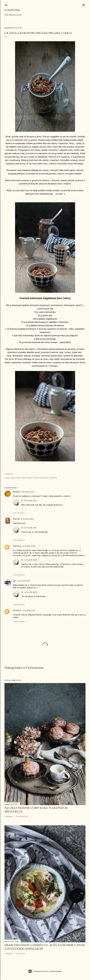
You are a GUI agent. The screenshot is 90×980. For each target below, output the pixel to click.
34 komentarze (22, 816)
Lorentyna (12, 10)
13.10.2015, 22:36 (29, 546)
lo (22, 501)
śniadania (53, 478)
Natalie (16, 492)
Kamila (16, 519)
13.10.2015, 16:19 (30, 501)
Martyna (17, 546)
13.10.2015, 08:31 (27, 519)
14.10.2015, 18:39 (31, 592)
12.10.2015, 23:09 (28, 492)
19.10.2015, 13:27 (29, 611)
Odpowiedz (19, 513)
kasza (13, 478)
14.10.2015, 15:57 (23, 581)
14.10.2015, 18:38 (31, 560)
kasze (18, 478)
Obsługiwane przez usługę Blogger (45, 971)
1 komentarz (20, 954)
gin (15, 581)
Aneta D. (17, 610)
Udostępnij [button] (9, 474)
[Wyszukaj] (84, 4)
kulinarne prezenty (41, 478)
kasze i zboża (27, 478)
